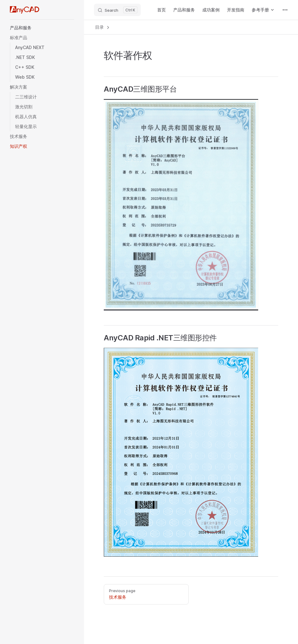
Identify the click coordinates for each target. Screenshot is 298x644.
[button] (42, 28)
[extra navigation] (285, 10)
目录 (103, 27)
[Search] (117, 10)
